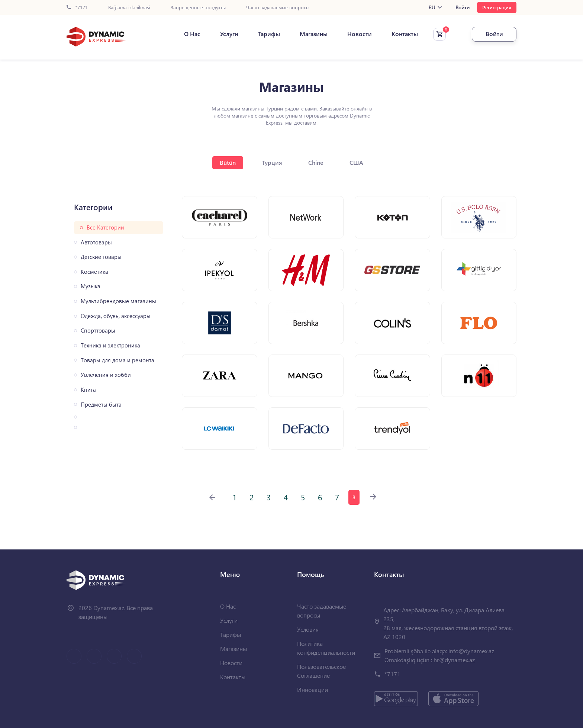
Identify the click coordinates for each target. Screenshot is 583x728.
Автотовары (96, 242)
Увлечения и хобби (106, 375)
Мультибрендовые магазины (118, 301)
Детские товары (101, 257)
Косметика (94, 272)
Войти (463, 7)
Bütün (228, 162)
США (356, 162)
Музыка (91, 286)
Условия (308, 629)
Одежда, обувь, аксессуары (116, 316)
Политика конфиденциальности (326, 648)
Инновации (313, 689)
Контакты (405, 34)
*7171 (77, 8)
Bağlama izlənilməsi (129, 8)
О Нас (192, 34)
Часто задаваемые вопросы (278, 8)
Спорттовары (98, 331)
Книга (88, 390)
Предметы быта (101, 405)
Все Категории (105, 227)
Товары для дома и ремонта (117, 360)
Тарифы (269, 34)
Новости (360, 34)
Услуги (229, 34)
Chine (316, 162)
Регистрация (497, 7)
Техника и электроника (110, 345)
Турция (272, 162)
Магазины (314, 34)
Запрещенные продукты (198, 8)
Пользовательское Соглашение (321, 671)
